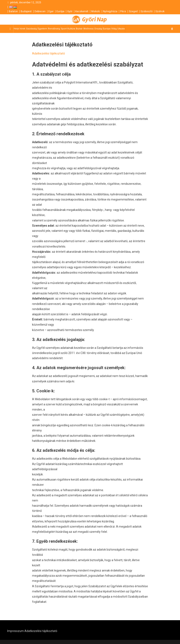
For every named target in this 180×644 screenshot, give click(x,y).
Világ (114, 29)
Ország (98, 29)
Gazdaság (31, 29)
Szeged (133, 11)
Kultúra (71, 29)
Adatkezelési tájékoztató (49, 53)
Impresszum (16, 631)
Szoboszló (146, 11)
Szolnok (160, 11)
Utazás (121, 29)
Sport (64, 29)
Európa (60, 11)
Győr (70, 11)
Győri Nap (94, 19)
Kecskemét (82, 11)
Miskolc (96, 11)
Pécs (123, 11)
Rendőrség (54, 29)
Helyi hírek (19, 29)
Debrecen (40, 11)
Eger (51, 11)
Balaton (13, 11)
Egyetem (42, 29)
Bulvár (79, 29)
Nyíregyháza (110, 11)
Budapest (26, 11)
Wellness (88, 29)
